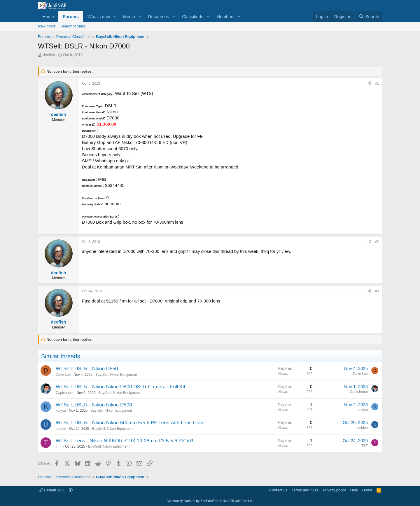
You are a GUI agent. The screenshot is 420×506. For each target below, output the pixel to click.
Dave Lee (63, 375)
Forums (71, 16)
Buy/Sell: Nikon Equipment (116, 375)
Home (48, 16)
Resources (159, 16)
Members (226, 16)
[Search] (369, 16)
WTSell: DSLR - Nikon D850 (87, 369)
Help (354, 490)
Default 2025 (53, 490)
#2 (377, 242)
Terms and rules (305, 490)
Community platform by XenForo (210, 501)
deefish (49, 55)
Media (129, 16)
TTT (59, 446)
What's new (99, 16)
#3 (377, 291)
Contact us (278, 490)
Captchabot (65, 393)
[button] (115, 16)
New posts (47, 26)
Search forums (73, 26)
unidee (61, 429)
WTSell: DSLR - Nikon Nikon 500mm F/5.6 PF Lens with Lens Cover (131, 423)
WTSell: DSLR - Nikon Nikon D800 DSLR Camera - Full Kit (120, 387)
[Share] (369, 84)
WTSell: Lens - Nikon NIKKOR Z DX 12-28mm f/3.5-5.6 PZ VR (124, 441)
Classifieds (193, 16)
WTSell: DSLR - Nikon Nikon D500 (94, 405)
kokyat (61, 411)
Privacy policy (334, 490)
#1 (377, 84)
